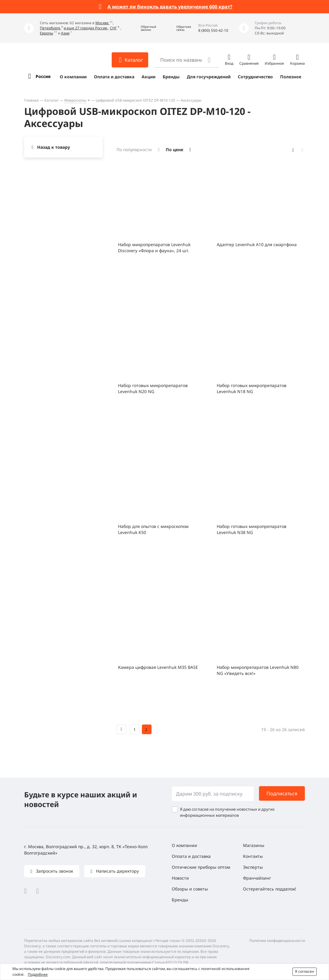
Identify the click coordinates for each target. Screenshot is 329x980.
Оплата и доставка (114, 77)
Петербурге (51, 28)
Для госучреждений (209, 77)
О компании (73, 77)
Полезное (291, 77)
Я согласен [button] (305, 971)
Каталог (51, 100)
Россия (43, 76)
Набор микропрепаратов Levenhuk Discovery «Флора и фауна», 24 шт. (154, 247)
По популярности (134, 150)
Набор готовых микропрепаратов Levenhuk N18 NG (252, 388)
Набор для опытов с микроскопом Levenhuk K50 (153, 529)
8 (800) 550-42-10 (213, 30)
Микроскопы (75, 100)
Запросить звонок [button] (54, 871)
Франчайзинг (257, 878)
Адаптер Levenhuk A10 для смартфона (257, 244)
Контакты (253, 856)
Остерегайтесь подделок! (270, 889)
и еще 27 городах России (86, 28)
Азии (65, 33)
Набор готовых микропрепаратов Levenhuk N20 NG (153, 388)
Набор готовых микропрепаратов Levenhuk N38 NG (252, 529)
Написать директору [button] (117, 871)
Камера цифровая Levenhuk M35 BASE (158, 667)
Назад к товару (54, 147)
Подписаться (282, 793)
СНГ (113, 28)
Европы (46, 33)
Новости (180, 878)
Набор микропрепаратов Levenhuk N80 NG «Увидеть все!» (258, 670)
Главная (31, 100)
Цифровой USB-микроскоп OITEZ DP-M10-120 (135, 100)
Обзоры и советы (190, 889)
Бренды (171, 77)
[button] (144, 28)
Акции (149, 77)
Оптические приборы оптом (201, 867)
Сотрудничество (255, 77)
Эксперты (253, 867)
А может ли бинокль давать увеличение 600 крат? (170, 7)
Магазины (254, 845)
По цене (174, 150)
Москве (102, 23)
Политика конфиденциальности (277, 941)
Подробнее (38, 974)
